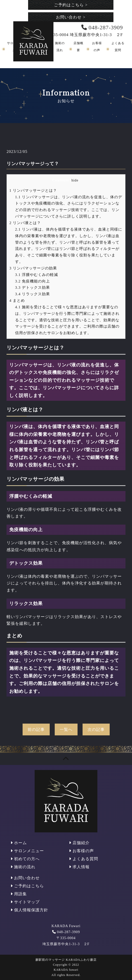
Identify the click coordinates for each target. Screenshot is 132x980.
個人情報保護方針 (29, 910)
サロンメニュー (27, 851)
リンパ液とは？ (25, 223)
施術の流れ (23, 867)
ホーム (19, 843)
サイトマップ (25, 902)
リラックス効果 (32, 294)
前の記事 (36, 729)
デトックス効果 (32, 287)
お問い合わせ (71, 17)
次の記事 (96, 729)
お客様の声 (81, 851)
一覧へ (66, 729)
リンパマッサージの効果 (33, 268)
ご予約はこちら (71, 5)
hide (75, 180)
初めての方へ (25, 859)
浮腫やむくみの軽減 (37, 275)
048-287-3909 (68, 932)
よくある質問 (84, 859)
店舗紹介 (79, 843)
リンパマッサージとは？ (33, 190)
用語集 (19, 894)
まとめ (17, 300)
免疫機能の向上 (32, 281)
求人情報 (79, 867)
